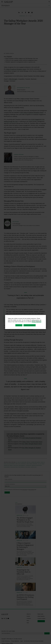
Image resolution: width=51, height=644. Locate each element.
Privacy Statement (37, 322)
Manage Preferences (30, 325)
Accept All (19, 325)
